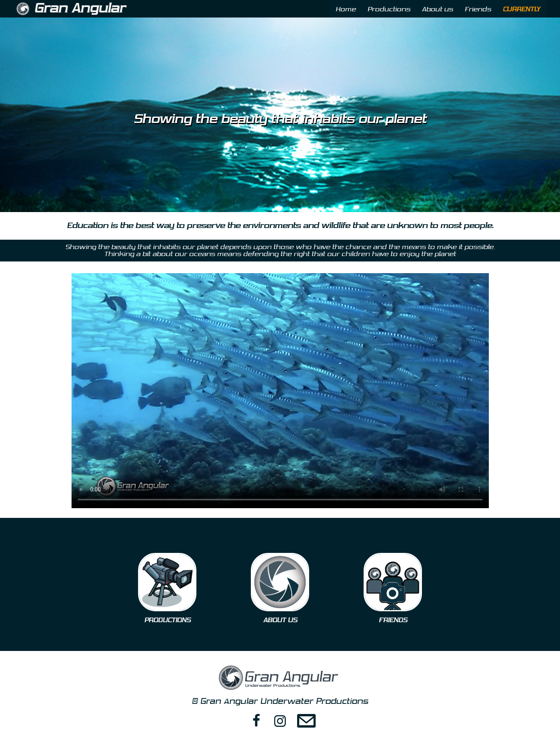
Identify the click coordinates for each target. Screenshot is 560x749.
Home (346, 9)
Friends (478, 9)
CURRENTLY (521, 9)
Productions (389, 9)
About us (437, 9)
